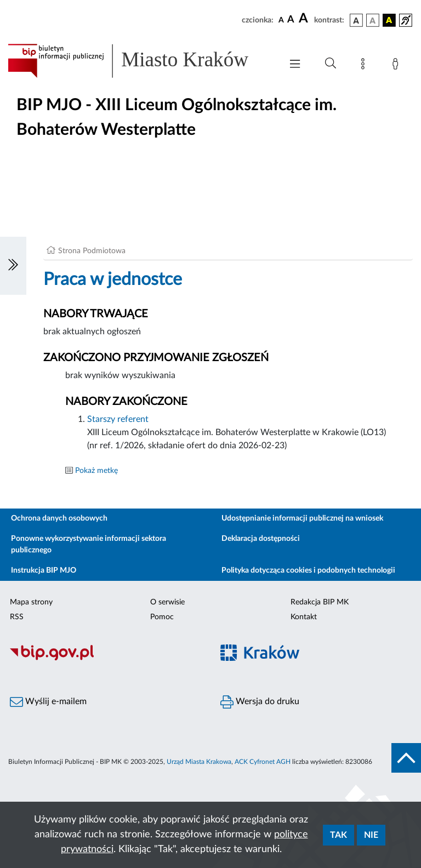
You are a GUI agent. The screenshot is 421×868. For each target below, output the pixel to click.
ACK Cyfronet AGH (263, 762)
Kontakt (304, 617)
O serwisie (167, 602)
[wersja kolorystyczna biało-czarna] (373, 20)
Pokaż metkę (96, 471)
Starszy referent (118, 419)
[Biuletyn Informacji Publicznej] (105, 659)
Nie (371, 835)
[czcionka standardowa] (281, 20)
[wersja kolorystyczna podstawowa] (356, 20)
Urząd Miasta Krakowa (199, 762)
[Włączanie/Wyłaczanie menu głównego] (295, 65)
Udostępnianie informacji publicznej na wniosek (302, 518)
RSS (17, 617)
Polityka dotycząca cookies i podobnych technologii (308, 570)
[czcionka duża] (305, 19)
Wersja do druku (260, 702)
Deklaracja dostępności (261, 539)
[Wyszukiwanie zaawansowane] (331, 64)
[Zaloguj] (397, 66)
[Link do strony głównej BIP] (139, 61)
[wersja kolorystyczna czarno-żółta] (389, 20)
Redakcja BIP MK (320, 602)
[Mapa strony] (365, 66)
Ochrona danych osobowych (59, 518)
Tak (338, 835)
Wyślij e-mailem (48, 702)
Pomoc (162, 617)
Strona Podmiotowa (92, 251)
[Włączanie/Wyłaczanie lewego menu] (13, 266)
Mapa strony (31, 602)
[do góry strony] (406, 758)
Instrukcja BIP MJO (44, 570)
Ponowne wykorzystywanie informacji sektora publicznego (89, 544)
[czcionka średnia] (291, 20)
